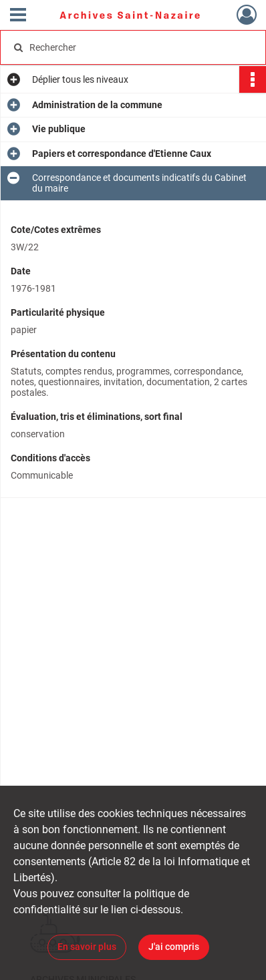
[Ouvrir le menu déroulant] (18, 16)
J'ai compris (174, 947)
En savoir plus (87, 947)
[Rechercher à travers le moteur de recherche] (131, 47)
